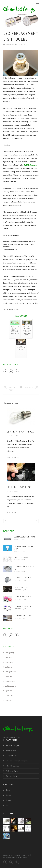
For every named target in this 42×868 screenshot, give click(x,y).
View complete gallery (11, 235)
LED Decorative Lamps (23, 616)
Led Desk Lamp (10, 686)
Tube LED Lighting (12, 766)
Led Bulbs (9, 700)
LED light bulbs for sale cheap (24, 548)
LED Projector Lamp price (25, 537)
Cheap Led (9, 695)
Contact (8, 795)
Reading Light (10, 681)
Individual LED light (12, 746)
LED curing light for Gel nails (24, 568)
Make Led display (12, 776)
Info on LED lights (22, 587)
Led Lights (9, 657)
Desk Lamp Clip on (12, 771)
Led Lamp (8, 667)
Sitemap (8, 800)
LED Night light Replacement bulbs (21, 432)
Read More (11, 457)
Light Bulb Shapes (22, 557)
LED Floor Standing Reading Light (17, 761)
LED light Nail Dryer (22, 597)
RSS (7, 805)
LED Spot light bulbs (23, 578)
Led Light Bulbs (23, 45)
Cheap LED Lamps (12, 756)
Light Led (8, 691)
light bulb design (31, 165)
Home (8, 790)
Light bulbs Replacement (21, 487)
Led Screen (9, 676)
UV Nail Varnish (11, 751)
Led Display (9, 662)
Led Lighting (9, 653)
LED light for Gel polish (24, 606)
